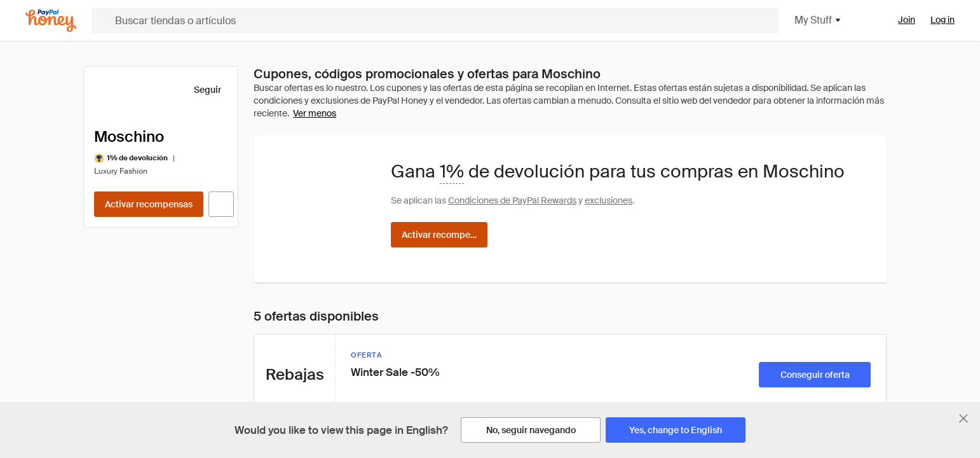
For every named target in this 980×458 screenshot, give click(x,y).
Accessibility (418, 401)
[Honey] (51, 21)
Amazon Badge (276, 274)
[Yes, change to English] (676, 430)
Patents (408, 299)
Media (114, 375)
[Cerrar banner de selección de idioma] (963, 419)
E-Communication (430, 375)
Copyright (412, 274)
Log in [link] (943, 20)
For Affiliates (270, 324)
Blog (111, 350)
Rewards (821, 20)
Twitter (568, 274)
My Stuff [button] (757, 20)
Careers (118, 299)
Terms (405, 324)
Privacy (408, 248)
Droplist (261, 248)
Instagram (575, 299)
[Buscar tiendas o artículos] (377, 20)
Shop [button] (695, 20)
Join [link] (907, 20)
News (113, 324)
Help (111, 274)
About (114, 248)
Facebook (574, 248)
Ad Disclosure (420, 350)
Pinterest (573, 324)
